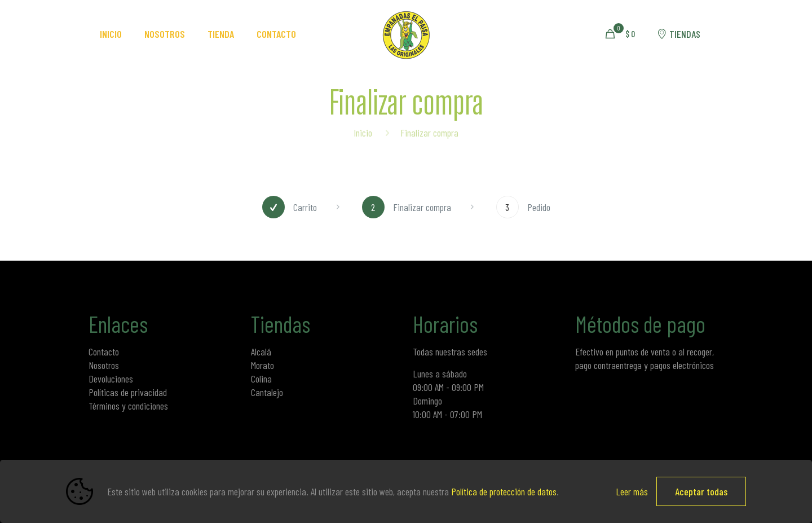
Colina (261, 379)
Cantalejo (267, 392)
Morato (262, 365)
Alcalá (261, 351)
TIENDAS (678, 34)
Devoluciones (111, 379)
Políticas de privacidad (128, 392)
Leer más (632, 491)
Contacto (104, 351)
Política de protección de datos (504, 491)
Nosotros (104, 365)
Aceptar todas (701, 491)
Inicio (363, 133)
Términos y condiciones (128, 406)
